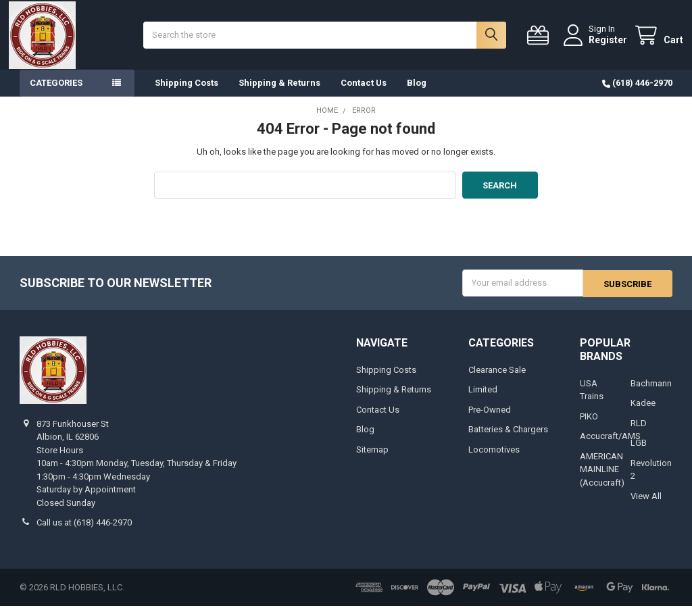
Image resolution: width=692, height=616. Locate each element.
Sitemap (372, 460)
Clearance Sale (497, 380)
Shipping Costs (187, 94)
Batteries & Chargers (508, 439)
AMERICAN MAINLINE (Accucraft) (602, 480)
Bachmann (651, 393)
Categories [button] (56, 94)
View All (646, 506)
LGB (639, 453)
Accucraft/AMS (610, 446)
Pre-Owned (490, 420)
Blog (417, 94)
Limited (483, 400)
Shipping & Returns (279, 94)
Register (597, 45)
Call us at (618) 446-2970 (84, 533)
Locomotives (494, 460)
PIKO (589, 427)
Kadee (643, 413)
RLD (639, 433)
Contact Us (364, 94)
